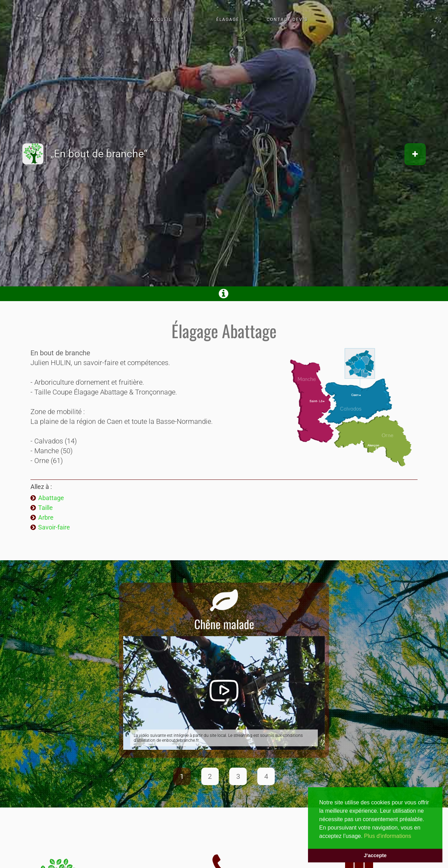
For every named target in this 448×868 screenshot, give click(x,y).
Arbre (46, 517)
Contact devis (287, 20)
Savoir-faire (54, 527)
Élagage (228, 20)
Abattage (51, 498)
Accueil (161, 20)
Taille (45, 508)
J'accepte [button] (375, 855)
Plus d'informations (388, 836)
